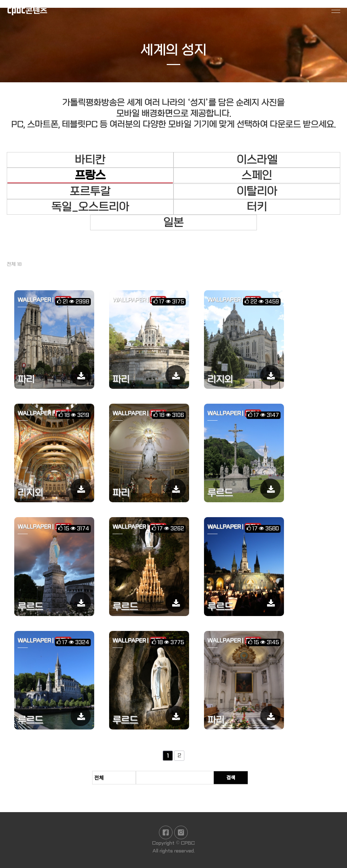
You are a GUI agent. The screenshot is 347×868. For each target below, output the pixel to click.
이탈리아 (257, 191)
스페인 (257, 175)
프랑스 (90, 175)
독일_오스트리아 (90, 207)
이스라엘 (257, 160)
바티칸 (90, 160)
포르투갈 (90, 191)
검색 (238, 782)
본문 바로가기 (0, 0)
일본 (173, 223)
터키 (257, 207)
